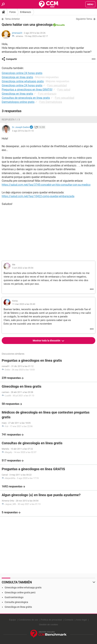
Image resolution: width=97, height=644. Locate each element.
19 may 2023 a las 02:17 (36, 36)
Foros (13, 12)
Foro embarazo (47, 94)
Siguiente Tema (84, 19)
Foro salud (64, 90)
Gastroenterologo (14, 597)
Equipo (13, 620)
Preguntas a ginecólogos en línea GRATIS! (27, 90)
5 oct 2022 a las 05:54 (23, 268)
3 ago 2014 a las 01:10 (23, 131)
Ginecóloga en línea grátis (18, 607)
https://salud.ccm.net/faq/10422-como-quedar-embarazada (38, 196)
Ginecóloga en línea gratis (17, 94)
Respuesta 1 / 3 (11, 120)
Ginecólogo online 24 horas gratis (22, 85)
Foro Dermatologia (51, 102)
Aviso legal (81, 620)
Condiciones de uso (28, 620)
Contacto (69, 620)
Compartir (11, 59)
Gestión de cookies (49, 625)
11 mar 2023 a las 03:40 (24, 304)
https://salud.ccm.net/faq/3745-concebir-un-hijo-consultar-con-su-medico (46, 185)
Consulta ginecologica (16, 602)
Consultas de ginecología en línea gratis (26, 98)
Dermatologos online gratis (18, 102)
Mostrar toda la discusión (47, 341)
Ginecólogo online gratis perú (20, 592)
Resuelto (60, 25)
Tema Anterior (12, 19)
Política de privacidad (51, 620)
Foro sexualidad (57, 85)
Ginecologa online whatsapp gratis (23, 587)
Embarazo (26, 12)
